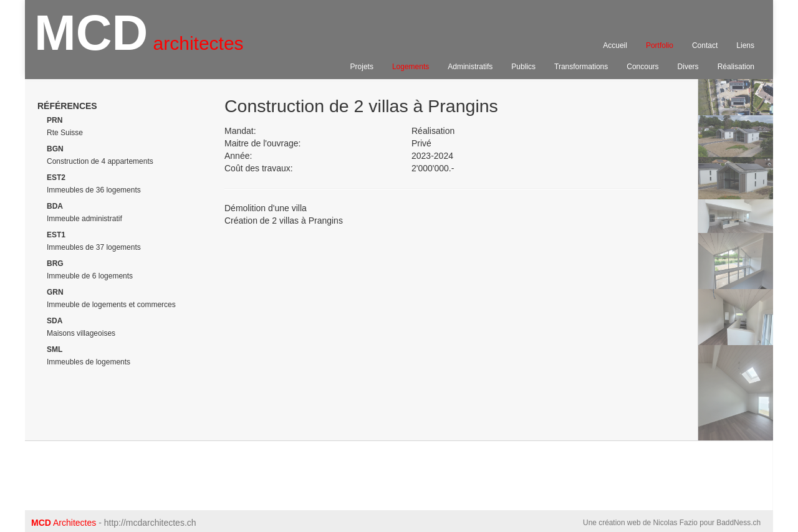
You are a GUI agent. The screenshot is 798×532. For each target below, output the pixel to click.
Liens (745, 45)
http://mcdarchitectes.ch (150, 523)
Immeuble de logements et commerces (111, 298)
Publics (523, 67)
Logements (411, 67)
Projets (362, 67)
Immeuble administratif (84, 212)
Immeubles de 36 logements (94, 184)
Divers (688, 67)
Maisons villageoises (81, 327)
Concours (642, 67)
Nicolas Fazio (675, 523)
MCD (139, 38)
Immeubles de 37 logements (94, 241)
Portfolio (660, 45)
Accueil (615, 45)
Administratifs (470, 67)
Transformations (581, 67)
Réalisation (736, 67)
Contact (705, 45)
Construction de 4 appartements (100, 155)
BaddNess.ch (738, 523)
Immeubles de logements (89, 356)
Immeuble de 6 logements (90, 270)
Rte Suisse (65, 126)
